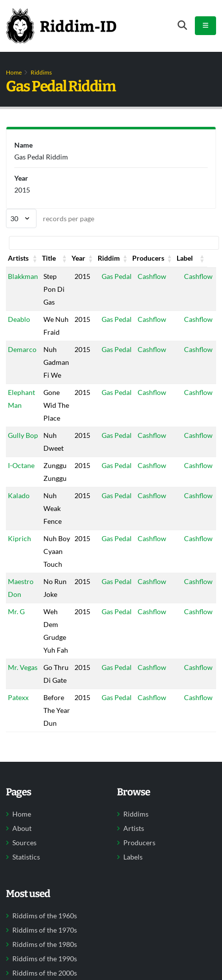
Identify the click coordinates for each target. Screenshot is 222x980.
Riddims (41, 72)
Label (194, 258)
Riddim (112, 258)
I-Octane (21, 465)
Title (50, 258)
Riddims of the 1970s (45, 956)
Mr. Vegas (23, 680)
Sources (24, 868)
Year (80, 258)
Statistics (26, 883)
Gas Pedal (116, 276)
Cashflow (152, 276)
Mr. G (16, 624)
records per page (50, 218)
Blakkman (23, 276)
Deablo (19, 319)
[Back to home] (61, 26)
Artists (18, 258)
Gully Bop (23, 435)
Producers (154, 258)
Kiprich (19, 538)
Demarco (22, 349)
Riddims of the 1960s (45, 941)
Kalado (19, 495)
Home (14, 72)
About (22, 854)
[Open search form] (182, 25)
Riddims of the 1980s (45, 970)
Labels (133, 883)
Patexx (18, 710)
